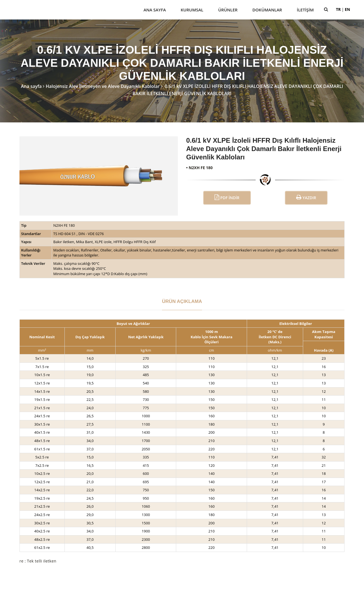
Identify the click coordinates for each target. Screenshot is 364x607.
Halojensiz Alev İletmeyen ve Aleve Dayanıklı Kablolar (103, 86)
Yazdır (306, 197)
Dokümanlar (267, 10)
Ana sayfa (31, 86)
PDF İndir (227, 197)
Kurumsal (192, 10)
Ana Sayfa (154, 10)
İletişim (305, 10)
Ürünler (228, 10)
